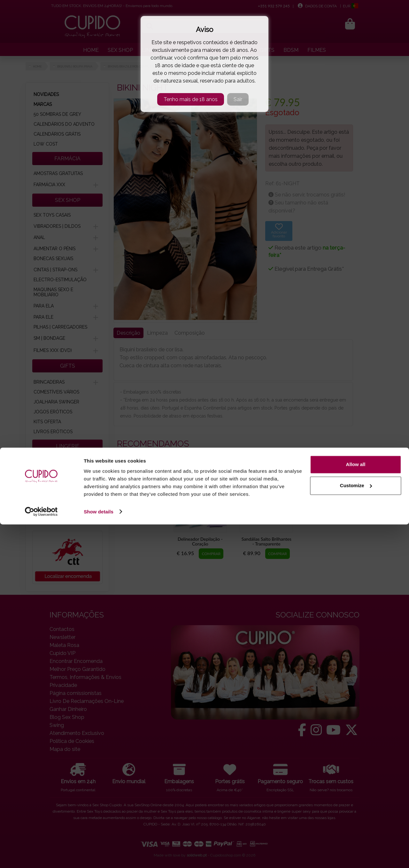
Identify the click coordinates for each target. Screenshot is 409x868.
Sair (238, 99)
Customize (356, 829)
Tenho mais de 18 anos (191, 99)
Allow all (356, 808)
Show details (99, 855)
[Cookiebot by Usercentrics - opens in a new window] (41, 856)
